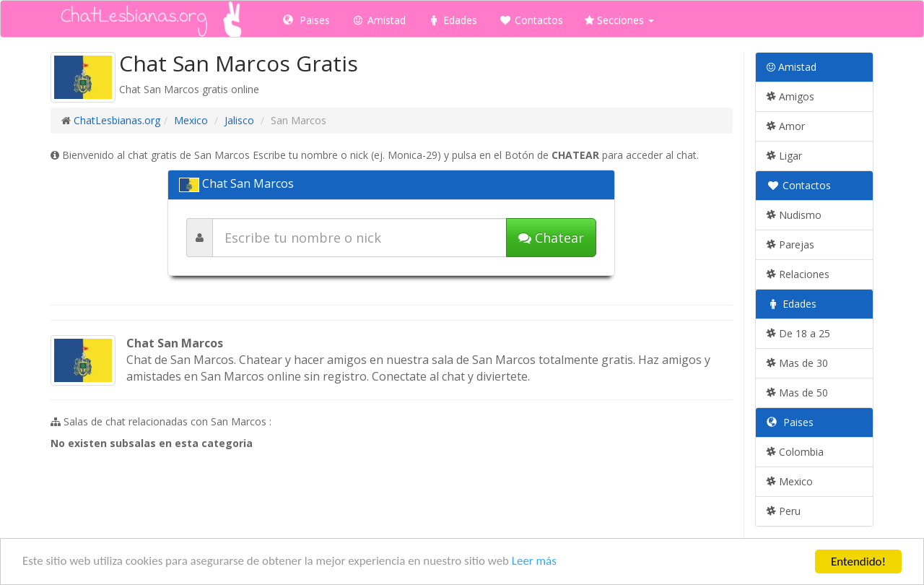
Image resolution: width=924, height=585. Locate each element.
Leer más (536, 564)
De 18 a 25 (798, 333)
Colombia (795, 452)
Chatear (551, 238)
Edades (452, 20)
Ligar (784, 156)
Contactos (531, 20)
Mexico (191, 120)
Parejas (790, 244)
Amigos (790, 96)
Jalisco (239, 120)
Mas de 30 (797, 363)
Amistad (379, 20)
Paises (306, 20)
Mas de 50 (797, 393)
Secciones (619, 20)
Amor (786, 126)
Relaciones (798, 274)
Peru (784, 511)
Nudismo (794, 215)
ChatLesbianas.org (117, 120)
